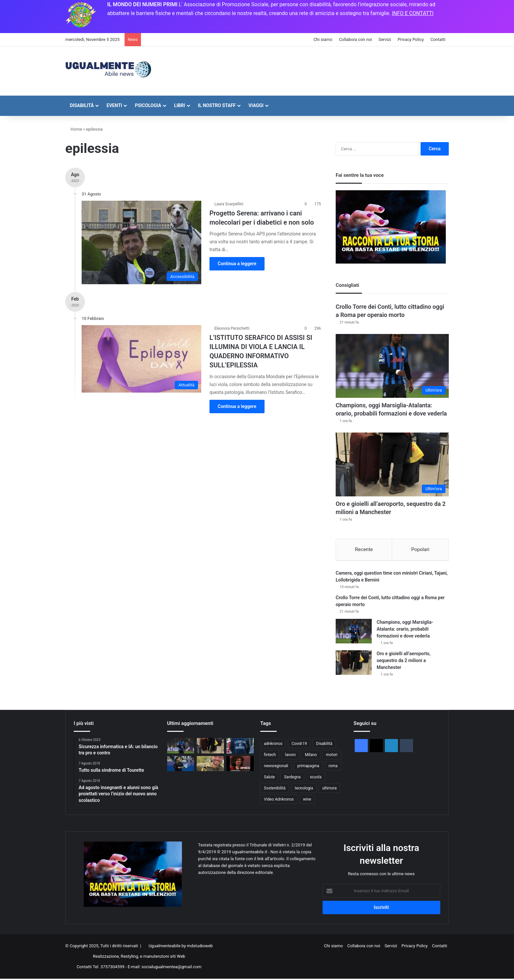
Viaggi (256, 105)
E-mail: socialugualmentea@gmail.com (165, 968)
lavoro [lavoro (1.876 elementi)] (290, 756)
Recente (364, 549)
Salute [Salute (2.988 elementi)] (269, 778)
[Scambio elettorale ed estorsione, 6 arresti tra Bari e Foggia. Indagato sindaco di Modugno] (240, 747)
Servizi (385, 39)
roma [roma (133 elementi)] (333, 767)
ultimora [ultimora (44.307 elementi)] (329, 789)
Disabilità (82, 105)
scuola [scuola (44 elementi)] (316, 778)
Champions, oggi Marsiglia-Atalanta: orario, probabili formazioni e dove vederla (405, 630)
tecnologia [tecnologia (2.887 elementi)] (304, 789)
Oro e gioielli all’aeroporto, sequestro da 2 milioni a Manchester (404, 661)
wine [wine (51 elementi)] (307, 800)
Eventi (114, 105)
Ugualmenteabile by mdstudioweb (181, 947)
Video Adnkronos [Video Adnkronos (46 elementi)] (279, 800)
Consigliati (347, 285)
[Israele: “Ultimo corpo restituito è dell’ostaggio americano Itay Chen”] (210, 765)
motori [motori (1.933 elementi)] (332, 756)
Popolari (420, 549)
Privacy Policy (411, 39)
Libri (180, 105)
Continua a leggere (237, 264)
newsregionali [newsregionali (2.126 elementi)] (276, 767)
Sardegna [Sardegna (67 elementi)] (292, 778)
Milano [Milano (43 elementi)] (311, 756)
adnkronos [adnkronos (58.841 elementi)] (273, 745)
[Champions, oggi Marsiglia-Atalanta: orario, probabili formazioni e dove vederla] (392, 366)
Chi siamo (323, 39)
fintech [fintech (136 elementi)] (270, 756)
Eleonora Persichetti (232, 328)
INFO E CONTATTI (413, 13)
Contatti (438, 39)
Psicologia (148, 105)
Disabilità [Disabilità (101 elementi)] (324, 745)
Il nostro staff (217, 105)
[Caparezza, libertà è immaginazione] (240, 765)
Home (74, 129)
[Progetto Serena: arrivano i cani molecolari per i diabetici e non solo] (141, 242)
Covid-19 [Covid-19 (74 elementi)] (299, 745)
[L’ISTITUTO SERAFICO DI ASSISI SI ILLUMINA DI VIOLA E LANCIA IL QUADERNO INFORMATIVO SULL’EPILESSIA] (141, 359)
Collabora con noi (356, 39)
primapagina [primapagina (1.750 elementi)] (308, 767)
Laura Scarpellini (229, 204)
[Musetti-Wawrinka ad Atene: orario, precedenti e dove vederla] (181, 765)
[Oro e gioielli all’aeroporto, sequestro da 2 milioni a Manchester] (392, 464)
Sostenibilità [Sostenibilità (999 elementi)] (275, 789)
